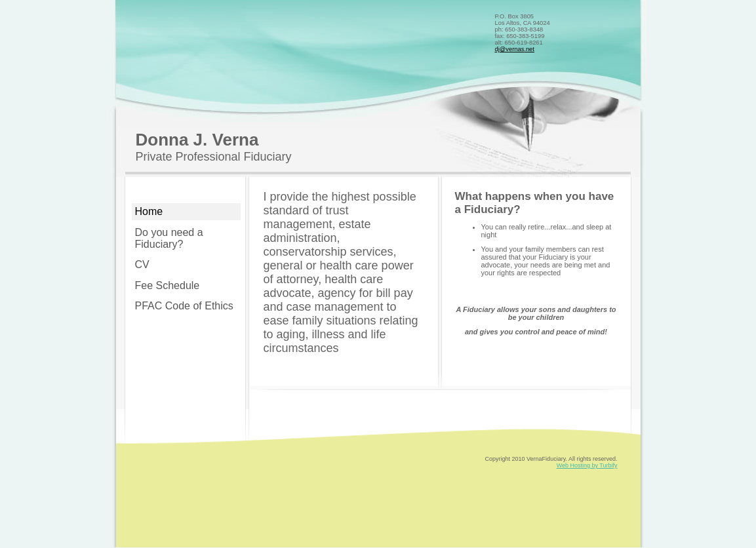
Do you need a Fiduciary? (169, 238)
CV (142, 264)
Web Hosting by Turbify (587, 465)
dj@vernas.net (515, 49)
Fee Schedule (168, 285)
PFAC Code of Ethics (184, 306)
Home (149, 211)
